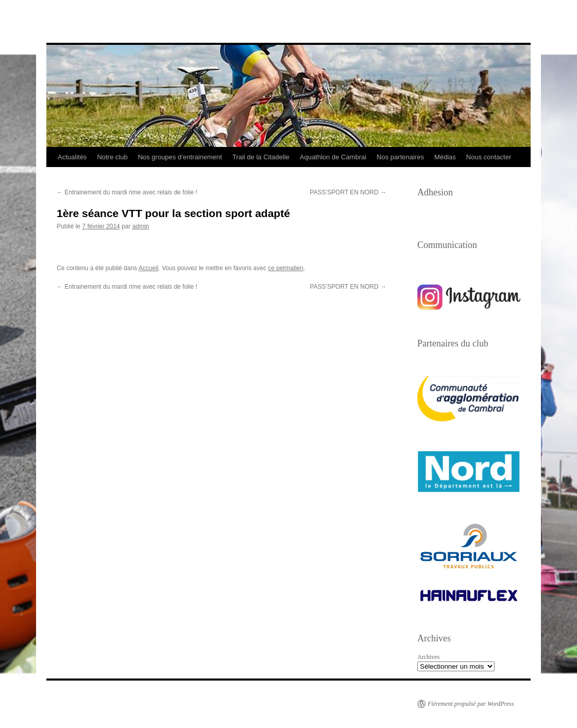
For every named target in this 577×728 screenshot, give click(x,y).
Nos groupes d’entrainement (180, 157)
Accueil (149, 268)
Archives (428, 657)
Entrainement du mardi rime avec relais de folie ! (127, 192)
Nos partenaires (400, 157)
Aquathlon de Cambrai (333, 157)
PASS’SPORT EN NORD (348, 192)
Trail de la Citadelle (261, 157)
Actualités (72, 157)
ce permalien (286, 268)
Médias (445, 157)
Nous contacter (489, 157)
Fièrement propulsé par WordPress (471, 704)
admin (141, 226)
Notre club (112, 157)
